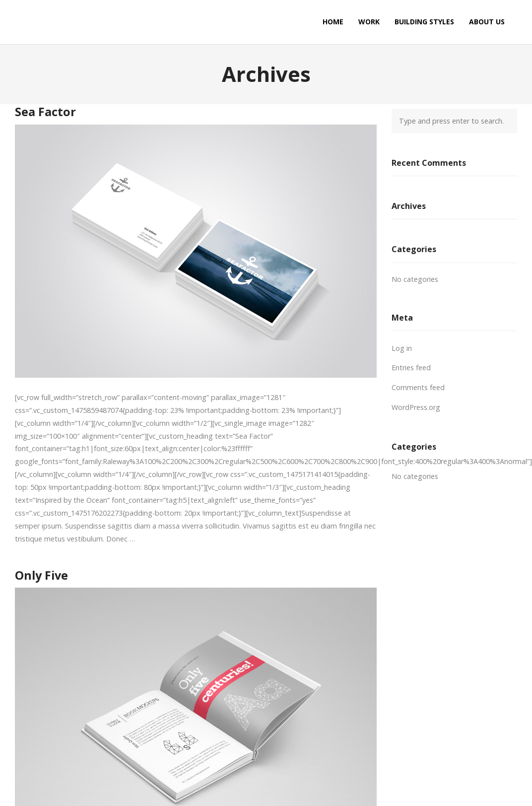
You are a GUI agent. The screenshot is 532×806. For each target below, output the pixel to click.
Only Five (41, 575)
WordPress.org (416, 407)
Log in (402, 348)
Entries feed (411, 368)
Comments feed (418, 387)
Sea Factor (45, 112)
